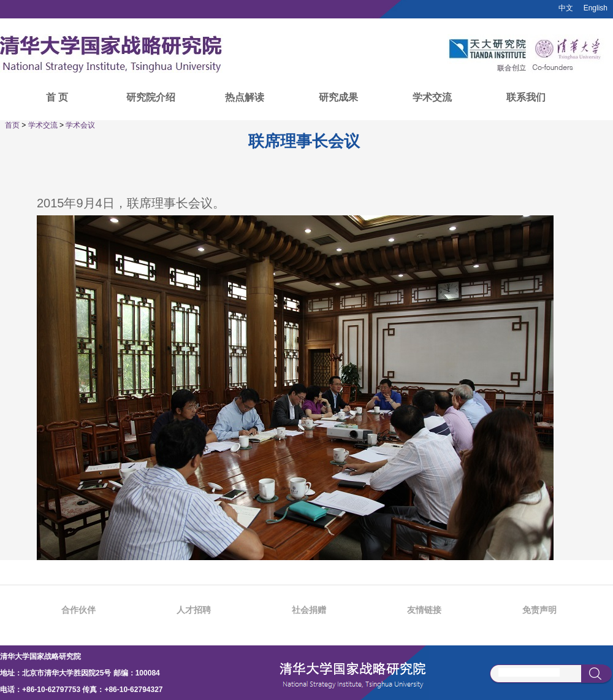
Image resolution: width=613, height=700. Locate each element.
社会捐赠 (309, 610)
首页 (12, 125)
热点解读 (245, 97)
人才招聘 (194, 610)
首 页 (57, 97)
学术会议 (80, 125)
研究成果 (338, 97)
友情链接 (424, 610)
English (596, 8)
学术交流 (432, 97)
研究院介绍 (151, 97)
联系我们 (526, 97)
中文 (566, 8)
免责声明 (539, 610)
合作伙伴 (78, 610)
